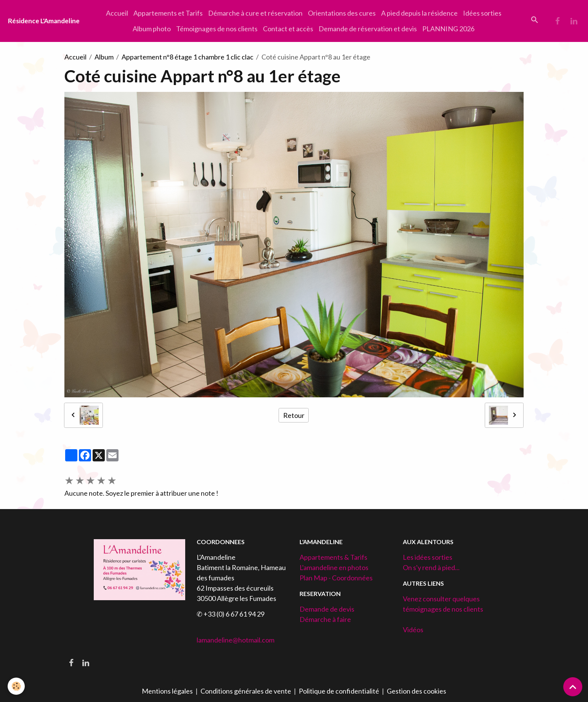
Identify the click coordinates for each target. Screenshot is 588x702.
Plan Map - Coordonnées (336, 578)
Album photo (152, 29)
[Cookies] (16, 686)
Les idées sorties (428, 557)
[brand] (44, 21)
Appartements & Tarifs (333, 557)
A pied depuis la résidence (419, 13)
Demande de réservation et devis (368, 29)
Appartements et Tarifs (168, 13)
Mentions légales (167, 691)
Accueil (117, 13)
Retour (294, 415)
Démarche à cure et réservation (255, 13)
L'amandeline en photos (334, 567)
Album (104, 57)
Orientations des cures (342, 13)
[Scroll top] (573, 687)
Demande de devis (327, 609)
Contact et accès (288, 29)
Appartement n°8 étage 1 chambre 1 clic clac (187, 57)
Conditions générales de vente (246, 691)
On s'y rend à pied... (431, 567)
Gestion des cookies (417, 691)
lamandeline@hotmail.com (236, 640)
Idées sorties (482, 13)
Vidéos (413, 630)
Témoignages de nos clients (217, 29)
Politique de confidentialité (339, 691)
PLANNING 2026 (448, 29)
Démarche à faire (325, 619)
